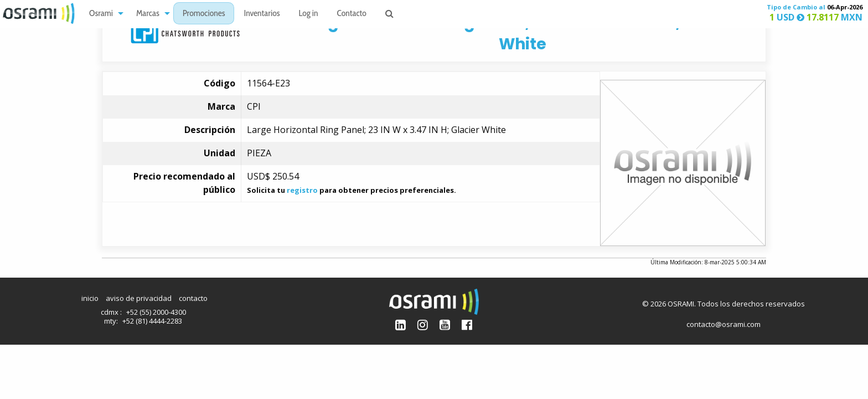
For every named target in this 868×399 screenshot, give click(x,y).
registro (302, 190)
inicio (90, 298)
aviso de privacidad (139, 298)
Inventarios (262, 14)
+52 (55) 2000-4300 (156, 312)
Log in (309, 14)
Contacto (352, 14)
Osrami (101, 14)
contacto (193, 298)
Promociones (204, 14)
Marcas (148, 14)
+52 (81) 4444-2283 (152, 321)
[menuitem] (103, 14)
